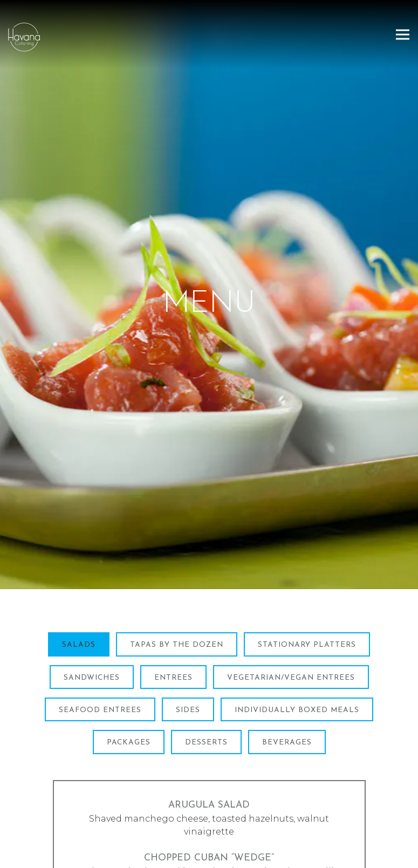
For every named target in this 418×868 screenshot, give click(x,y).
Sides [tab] (188, 670)
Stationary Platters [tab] (307, 605)
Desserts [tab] (206, 703)
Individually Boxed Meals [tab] (297, 670)
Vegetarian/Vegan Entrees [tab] (291, 637)
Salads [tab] (79, 605)
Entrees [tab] (173, 637)
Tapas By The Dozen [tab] (177, 605)
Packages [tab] (129, 703)
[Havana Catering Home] (57, 36)
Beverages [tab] (287, 703)
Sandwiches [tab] (92, 637)
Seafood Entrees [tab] (100, 670)
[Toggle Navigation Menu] (403, 34)
